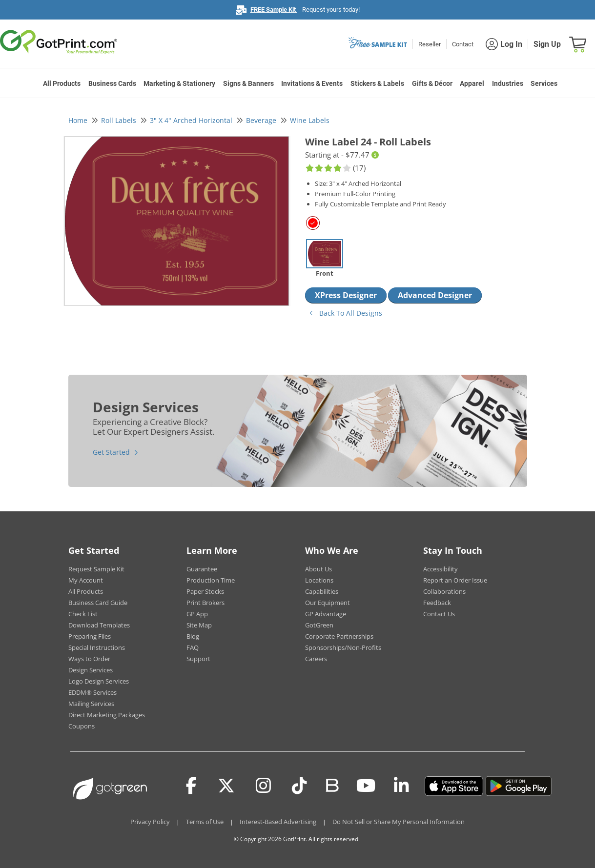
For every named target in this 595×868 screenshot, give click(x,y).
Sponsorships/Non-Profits (343, 647)
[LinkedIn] (401, 786)
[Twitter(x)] (226, 786)
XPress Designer (346, 295)
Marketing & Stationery (179, 83)
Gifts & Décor (432, 83)
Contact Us (439, 614)
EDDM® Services (92, 692)
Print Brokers (205, 603)
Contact (463, 44)
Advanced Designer (435, 295)
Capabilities (322, 591)
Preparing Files (90, 636)
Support (198, 659)
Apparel (472, 83)
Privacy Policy (150, 822)
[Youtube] (366, 786)
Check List (83, 614)
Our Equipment (328, 603)
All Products (62, 83)
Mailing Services (91, 704)
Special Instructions (97, 647)
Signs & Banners (248, 83)
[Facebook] (191, 786)
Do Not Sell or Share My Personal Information (399, 822)
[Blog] (332, 785)
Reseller (430, 44)
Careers (316, 659)
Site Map (199, 625)
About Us (318, 569)
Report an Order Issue (455, 580)
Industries (508, 83)
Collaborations (444, 591)
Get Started (111, 452)
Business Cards (112, 83)
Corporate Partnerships (339, 636)
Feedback (437, 603)
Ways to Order (89, 659)
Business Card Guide (98, 603)
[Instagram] (263, 786)
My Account (86, 580)
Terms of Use (205, 822)
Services (544, 83)
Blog (193, 636)
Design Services (91, 670)
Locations (319, 580)
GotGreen (319, 625)
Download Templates (99, 625)
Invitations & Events (312, 83)
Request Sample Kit (96, 569)
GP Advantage (326, 614)
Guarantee (202, 569)
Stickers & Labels (377, 83)
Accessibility (441, 569)
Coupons (82, 726)
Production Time (211, 580)
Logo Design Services (99, 681)
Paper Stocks (205, 591)
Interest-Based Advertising (278, 822)
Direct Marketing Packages (107, 715)
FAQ (193, 647)
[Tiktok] (299, 786)
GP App (197, 614)
